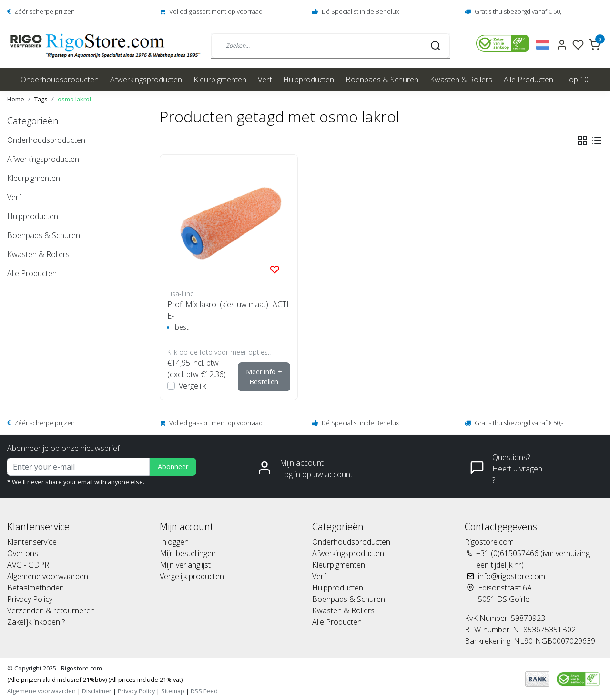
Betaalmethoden (36, 588)
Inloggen (174, 542)
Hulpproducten (309, 80)
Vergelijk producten (192, 576)
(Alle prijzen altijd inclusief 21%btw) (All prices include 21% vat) (95, 680)
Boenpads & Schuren (382, 80)
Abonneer (173, 466)
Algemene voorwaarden (48, 576)
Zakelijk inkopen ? (36, 622)
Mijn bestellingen (188, 553)
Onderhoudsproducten (60, 80)
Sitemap (173, 691)
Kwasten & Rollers (461, 80)
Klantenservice (32, 542)
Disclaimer (97, 691)
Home (16, 99)
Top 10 (577, 80)
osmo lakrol (74, 99)
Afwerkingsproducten (146, 80)
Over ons (23, 553)
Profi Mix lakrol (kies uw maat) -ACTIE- (228, 310)
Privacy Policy (30, 599)
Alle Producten (529, 80)
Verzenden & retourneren (51, 610)
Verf (265, 80)
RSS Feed (204, 691)
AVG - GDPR (28, 565)
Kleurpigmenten (220, 80)
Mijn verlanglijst (185, 565)
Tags (41, 99)
